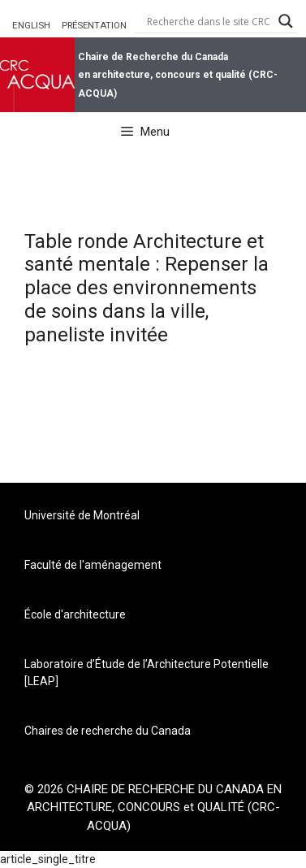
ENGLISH (31, 25)
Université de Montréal (82, 515)
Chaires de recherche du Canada (108, 731)
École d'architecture (75, 614)
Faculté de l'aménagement (93, 565)
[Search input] (209, 21)
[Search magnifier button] (286, 21)
